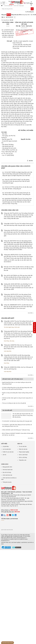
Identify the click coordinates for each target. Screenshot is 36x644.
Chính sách (17, 327)
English (26, 3)
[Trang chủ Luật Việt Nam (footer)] (17, 488)
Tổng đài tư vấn (23, 460)
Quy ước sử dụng (7, 472)
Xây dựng (12, 341)
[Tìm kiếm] (32, 9)
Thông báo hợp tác (7, 482)
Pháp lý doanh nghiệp (24, 452)
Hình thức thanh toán (8, 470)
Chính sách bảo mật (7, 475)
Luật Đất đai (24, 542)
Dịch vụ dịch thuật (23, 455)
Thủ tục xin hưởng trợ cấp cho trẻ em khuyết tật (14, 403)
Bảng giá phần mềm (7, 467)
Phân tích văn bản (23, 449)
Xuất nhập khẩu (8, 351)
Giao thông (6, 341)
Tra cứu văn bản (23, 446)
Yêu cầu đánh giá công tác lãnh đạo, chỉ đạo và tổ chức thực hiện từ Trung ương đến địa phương (23, 415)
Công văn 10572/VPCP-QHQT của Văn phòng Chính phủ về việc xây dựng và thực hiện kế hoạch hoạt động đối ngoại (16, 181)
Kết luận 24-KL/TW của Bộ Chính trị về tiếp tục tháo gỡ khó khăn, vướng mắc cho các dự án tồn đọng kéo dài (19, 269)
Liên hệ (4, 455)
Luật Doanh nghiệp (16, 542)
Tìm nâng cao (30, 12)
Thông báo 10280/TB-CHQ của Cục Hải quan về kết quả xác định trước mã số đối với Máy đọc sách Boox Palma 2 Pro (18, 347)
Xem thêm (31, 313)
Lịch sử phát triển (7, 449)
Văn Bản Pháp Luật (6, 542)
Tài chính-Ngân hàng (9, 327)
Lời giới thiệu (6, 446)
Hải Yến (30, 161)
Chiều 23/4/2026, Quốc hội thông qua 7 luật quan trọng (16, 430)
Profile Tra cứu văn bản (8, 452)
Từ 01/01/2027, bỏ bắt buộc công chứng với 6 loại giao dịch (17, 421)
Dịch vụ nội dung (23, 457)
